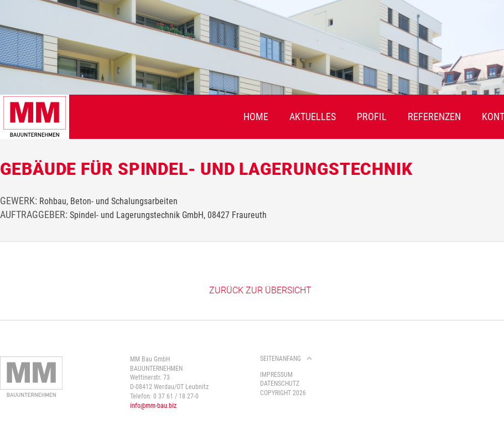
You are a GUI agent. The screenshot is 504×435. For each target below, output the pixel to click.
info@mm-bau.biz (153, 406)
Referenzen (434, 116)
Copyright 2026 (283, 393)
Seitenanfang (280, 359)
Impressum (276, 375)
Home (256, 116)
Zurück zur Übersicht (260, 290)
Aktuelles (313, 116)
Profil (372, 116)
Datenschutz (280, 384)
